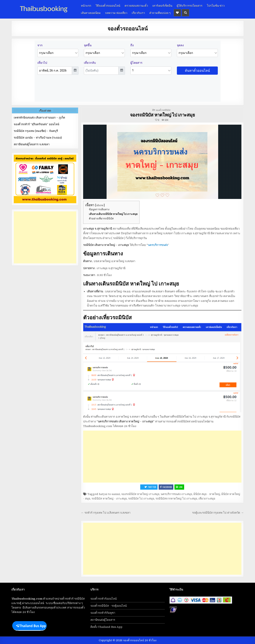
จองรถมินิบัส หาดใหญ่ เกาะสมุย (140, 494)
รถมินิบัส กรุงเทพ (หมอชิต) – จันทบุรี (36, 131)
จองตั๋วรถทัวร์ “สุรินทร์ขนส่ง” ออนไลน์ (36, 124)
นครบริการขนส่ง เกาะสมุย (176, 494)
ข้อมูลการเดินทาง (99, 209)
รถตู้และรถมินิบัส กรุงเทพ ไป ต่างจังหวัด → (218, 513)
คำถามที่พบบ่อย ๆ (160, 13)
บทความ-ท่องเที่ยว (116, 13)
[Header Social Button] (177, 13)
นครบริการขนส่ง (158, 245)
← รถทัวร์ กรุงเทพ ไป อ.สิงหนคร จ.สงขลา (106, 513)
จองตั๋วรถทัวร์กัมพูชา (103, 613)
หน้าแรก (86, 5)
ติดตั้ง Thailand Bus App (106, 627)
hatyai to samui (109, 494)
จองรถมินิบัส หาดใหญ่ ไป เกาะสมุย (162, 115)
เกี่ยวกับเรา (138, 13)
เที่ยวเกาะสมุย (207, 499)
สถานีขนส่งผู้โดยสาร (103, 620)
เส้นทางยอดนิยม (91, 13)
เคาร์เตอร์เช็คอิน (162, 5)
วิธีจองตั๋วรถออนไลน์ (108, 5)
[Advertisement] (162, 457)
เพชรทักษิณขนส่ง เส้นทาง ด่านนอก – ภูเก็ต (39, 118)
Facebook (166, 487)
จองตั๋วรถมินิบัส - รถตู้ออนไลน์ (109, 606)
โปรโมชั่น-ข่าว (216, 5)
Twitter (150, 487)
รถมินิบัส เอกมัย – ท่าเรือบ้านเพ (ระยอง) (38, 138)
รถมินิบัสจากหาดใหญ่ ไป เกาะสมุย (176, 499)
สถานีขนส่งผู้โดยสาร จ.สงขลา (32, 144)
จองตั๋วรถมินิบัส (163, 110)
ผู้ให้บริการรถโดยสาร (190, 5)
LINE (179, 487)
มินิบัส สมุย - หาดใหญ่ (207, 494)
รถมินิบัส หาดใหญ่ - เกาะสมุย (109, 499)
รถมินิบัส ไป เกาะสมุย (141, 499)
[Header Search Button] (186, 13)
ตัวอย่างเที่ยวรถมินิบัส (101, 218)
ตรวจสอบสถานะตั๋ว (136, 5)
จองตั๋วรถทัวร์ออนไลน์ (104, 599)
